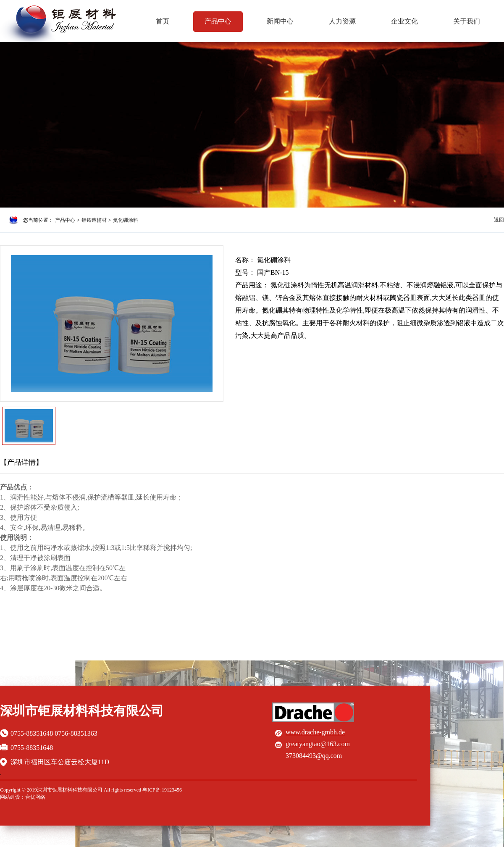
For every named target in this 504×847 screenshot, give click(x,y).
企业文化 (404, 21)
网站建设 (10, 797)
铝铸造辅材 (94, 220)
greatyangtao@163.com (318, 744)
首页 (163, 21)
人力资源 (342, 21)
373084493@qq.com (314, 756)
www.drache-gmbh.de (315, 732)
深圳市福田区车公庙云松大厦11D (60, 762)
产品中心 (218, 21)
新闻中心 (280, 21)
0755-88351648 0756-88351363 (54, 733)
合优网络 (35, 797)
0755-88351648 (32, 748)
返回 (499, 220)
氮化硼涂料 (126, 220)
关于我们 (467, 21)
